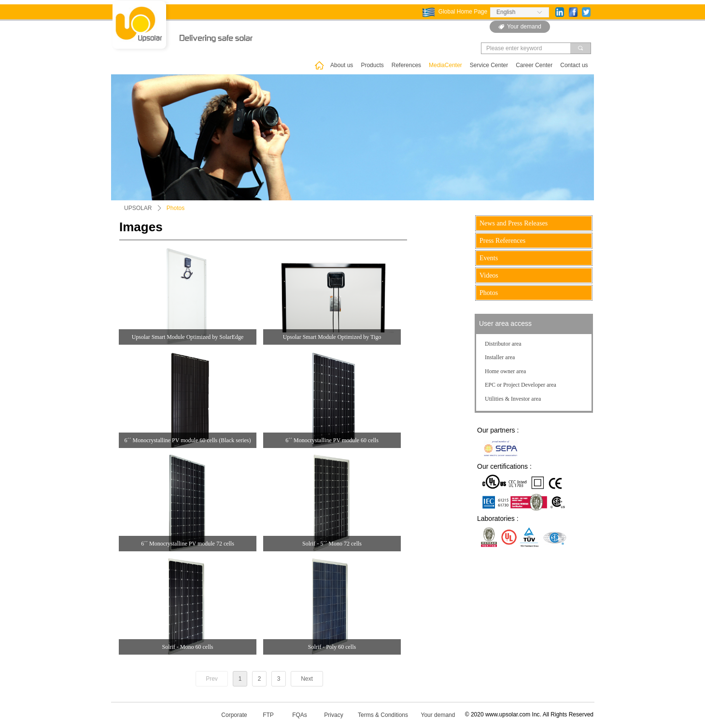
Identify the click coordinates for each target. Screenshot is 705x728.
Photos (176, 208)
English (506, 12)
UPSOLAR (138, 208)
